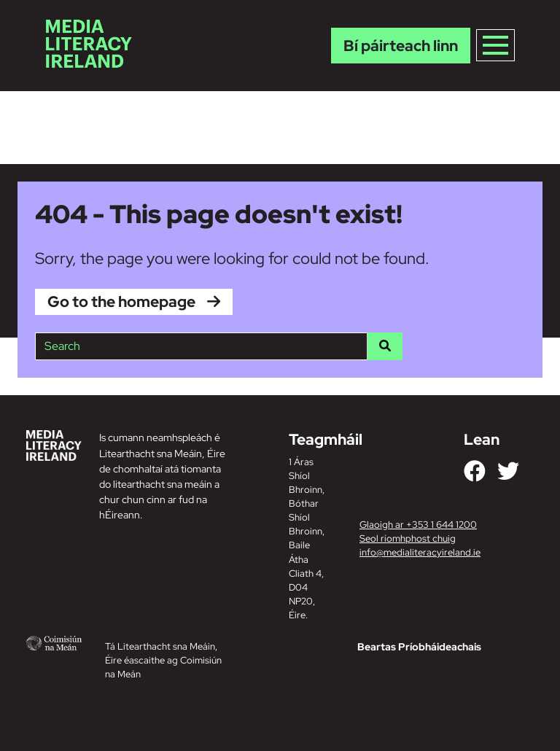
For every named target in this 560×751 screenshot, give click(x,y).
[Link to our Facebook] (475, 471)
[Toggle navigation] (495, 45)
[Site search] (201, 346)
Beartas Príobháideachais (419, 647)
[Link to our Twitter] (508, 471)
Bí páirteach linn (401, 46)
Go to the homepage (121, 301)
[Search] (385, 346)
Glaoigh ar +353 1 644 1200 (418, 525)
